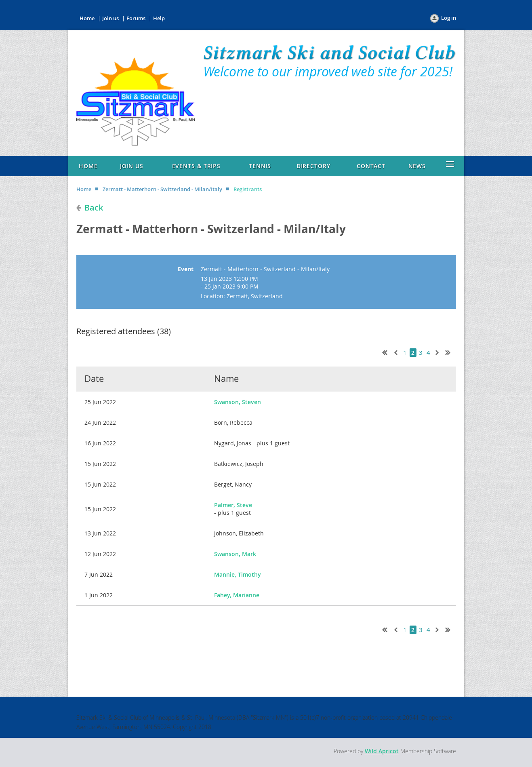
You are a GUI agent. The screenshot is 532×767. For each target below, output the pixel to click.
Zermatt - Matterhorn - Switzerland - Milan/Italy (162, 189)
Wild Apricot (382, 751)
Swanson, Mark (235, 554)
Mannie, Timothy (238, 574)
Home (87, 18)
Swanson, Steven (238, 402)
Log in (449, 18)
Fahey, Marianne (237, 595)
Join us (110, 18)
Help (159, 18)
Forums (136, 18)
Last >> (451, 352)
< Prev (395, 352)
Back (94, 208)
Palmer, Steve (233, 505)
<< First (383, 352)
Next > (439, 352)
